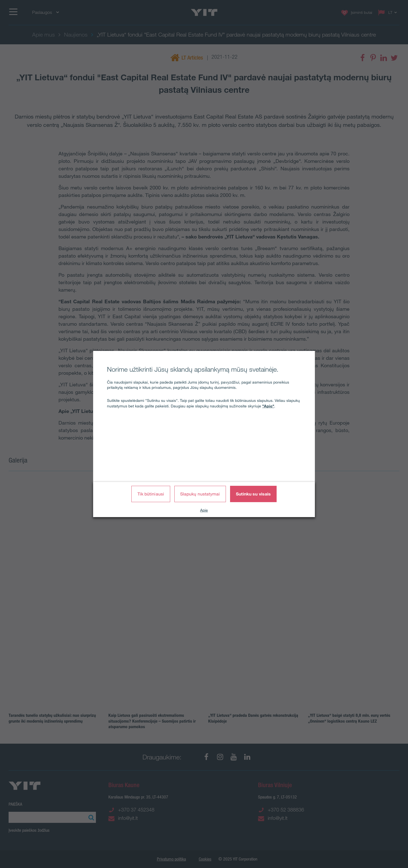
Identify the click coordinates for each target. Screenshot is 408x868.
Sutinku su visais (253, 494)
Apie (204, 510)
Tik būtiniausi (151, 494)
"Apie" (268, 406)
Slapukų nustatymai (200, 494)
